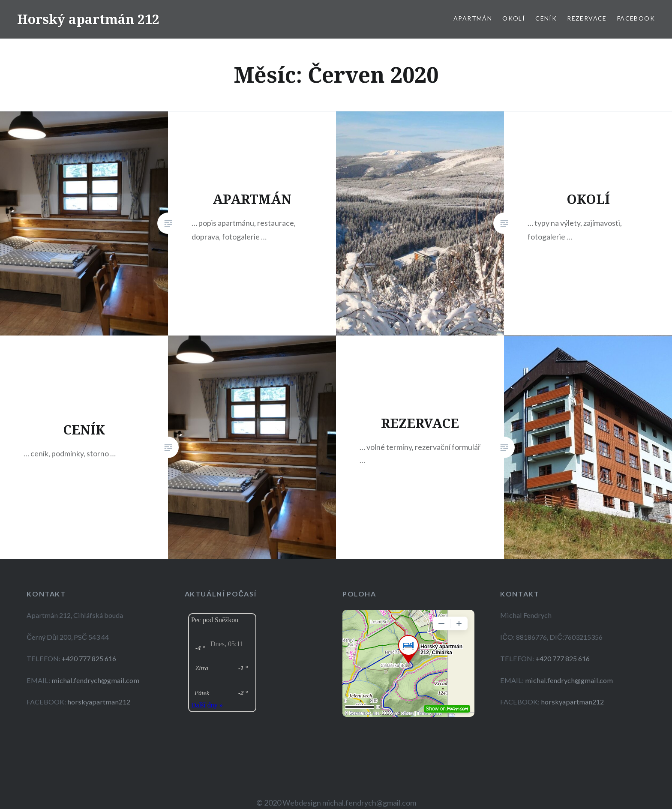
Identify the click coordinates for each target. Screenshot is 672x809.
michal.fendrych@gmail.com (95, 680)
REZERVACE (587, 18)
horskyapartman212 (99, 702)
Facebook (636, 18)
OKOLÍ (514, 18)
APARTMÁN (473, 18)
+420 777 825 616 (89, 658)
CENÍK (546, 18)
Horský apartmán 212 (88, 19)
